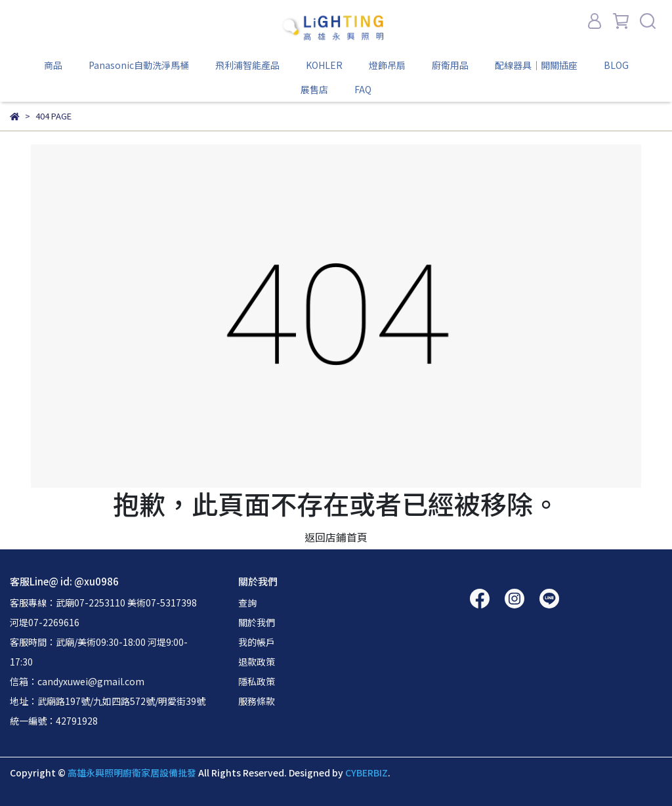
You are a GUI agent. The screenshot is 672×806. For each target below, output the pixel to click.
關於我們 (257, 622)
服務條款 (257, 701)
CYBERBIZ (367, 773)
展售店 (314, 89)
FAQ (363, 89)
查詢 (247, 603)
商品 (53, 65)
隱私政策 (257, 681)
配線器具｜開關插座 (536, 65)
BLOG (616, 65)
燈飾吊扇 (387, 65)
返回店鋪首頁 (336, 537)
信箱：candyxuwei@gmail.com (77, 681)
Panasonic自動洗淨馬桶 (139, 65)
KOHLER (324, 65)
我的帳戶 (257, 642)
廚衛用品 (450, 65)
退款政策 (257, 662)
